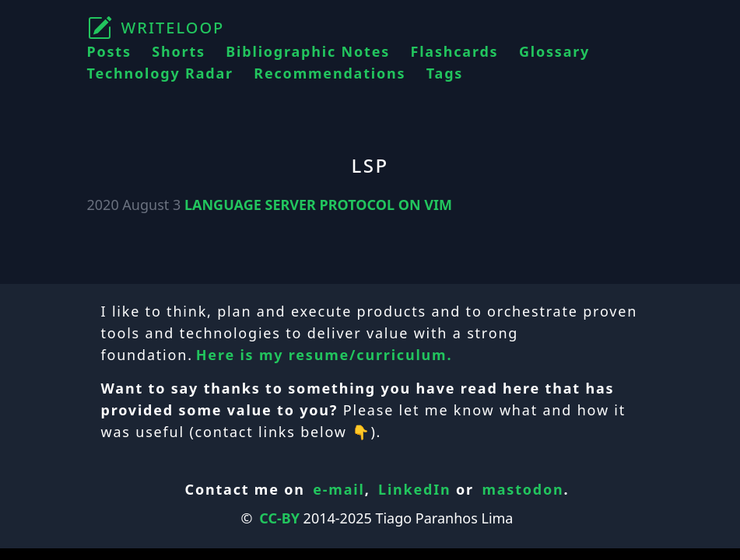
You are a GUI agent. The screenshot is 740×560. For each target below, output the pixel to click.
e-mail (338, 489)
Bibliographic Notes (308, 51)
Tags (445, 73)
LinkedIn (415, 489)
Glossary (554, 51)
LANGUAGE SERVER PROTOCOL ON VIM (318, 205)
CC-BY (279, 518)
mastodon (523, 489)
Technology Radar (160, 73)
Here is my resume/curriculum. (324, 355)
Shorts (179, 51)
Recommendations (330, 73)
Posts (109, 51)
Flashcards (455, 51)
